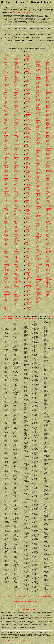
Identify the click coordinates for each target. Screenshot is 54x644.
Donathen (16, 122)
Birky (5, 152)
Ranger (38, 226)
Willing (47, 267)
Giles (15, 248)
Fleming (16, 192)
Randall (38, 224)
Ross (37, 266)
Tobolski (48, 168)
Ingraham (28, 121)
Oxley (38, 147)
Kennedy (28, 158)
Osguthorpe (39, 143)
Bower (5, 183)
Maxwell (28, 310)
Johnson (27, 141)
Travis (47, 182)
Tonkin (47, 173)
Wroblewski (49, 293)
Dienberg (16, 110)
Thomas (48, 160)
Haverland (28, 59)
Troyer (47, 187)
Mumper (38, 111)
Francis (16, 205)
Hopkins (27, 101)
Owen (38, 145)
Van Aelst (48, 201)
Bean (5, 125)
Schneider (38, 292)
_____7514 (4, 37)
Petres (38, 183)
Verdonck (48, 212)
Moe (37, 81)
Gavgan (16, 235)
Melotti (38, 64)
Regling (38, 233)
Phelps (38, 185)
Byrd (5, 226)
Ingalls (27, 119)
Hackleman (17, 289)
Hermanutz (28, 74)
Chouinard (6, 271)
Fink (15, 186)
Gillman (16, 251)
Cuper (15, 69)
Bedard (5, 130)
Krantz (27, 182)
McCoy (27, 268)
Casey (5, 247)
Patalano (38, 164)
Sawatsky (38, 287)
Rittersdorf (39, 248)
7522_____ (4, 40)
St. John (38, 282)
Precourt (38, 206)
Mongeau (38, 85)
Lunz (27, 262)
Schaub (38, 289)
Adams (5, 58)
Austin (5, 92)
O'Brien (38, 128)
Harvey (27, 54)
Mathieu (27, 303)
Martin (27, 299)
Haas (15, 287)
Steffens (48, 119)
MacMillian (28, 286)
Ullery (47, 195)
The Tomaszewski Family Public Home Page (18, 641)
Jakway (27, 126)
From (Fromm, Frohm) (18, 211)
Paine (37, 151)
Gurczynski (17, 284)
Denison (16, 101)
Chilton (5, 267)
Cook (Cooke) (7, 294)
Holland (27, 94)
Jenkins (27, 136)
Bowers (5, 185)
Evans (15, 171)
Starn (47, 113)
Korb (27, 178)
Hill (26, 87)
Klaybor (27, 169)
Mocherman (39, 78)
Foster (16, 199)
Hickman (28, 83)
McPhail (27, 278)
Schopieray (39, 295)
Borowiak (6, 174)
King (27, 162)
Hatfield (27, 57)
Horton (27, 105)
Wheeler (48, 255)
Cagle (5, 229)
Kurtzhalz (28, 192)
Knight (27, 170)
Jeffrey (27, 135)
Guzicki (16, 286)
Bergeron (6, 140)
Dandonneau (17, 80)
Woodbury (48, 287)
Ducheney (16, 139)
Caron (5, 242)
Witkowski (48, 276)
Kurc (27, 191)
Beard (5, 126)
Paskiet (38, 163)
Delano (16, 93)
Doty (15, 127)
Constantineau (7, 293)
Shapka (47, 67)
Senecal (48, 62)
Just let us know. (38, 619)
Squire (47, 106)
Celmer (5, 259)
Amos (5, 71)
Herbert (27, 72)
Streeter (48, 136)
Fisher (16, 191)
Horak (27, 102)
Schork (38, 296)
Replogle (38, 239)
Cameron (6, 235)
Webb (47, 239)
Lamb (27, 204)
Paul (37, 168)
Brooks (5, 200)
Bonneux (6, 170)
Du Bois (16, 138)
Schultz (38, 300)
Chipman (6, 268)
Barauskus (6, 110)
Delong (16, 96)
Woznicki (48, 291)
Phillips (38, 186)
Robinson (38, 257)
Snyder (47, 96)
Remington (39, 236)
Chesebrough (7, 265)
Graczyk (16, 268)
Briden (5, 198)
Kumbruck (28, 190)
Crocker (16, 63)
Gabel (15, 218)
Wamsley (48, 230)
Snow (47, 95)
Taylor (47, 152)
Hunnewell (28, 114)
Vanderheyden (49, 204)
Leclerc (27, 224)
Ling (27, 245)
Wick (47, 257)
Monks (38, 86)
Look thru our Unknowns (8, 317)
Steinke (47, 122)
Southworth (48, 100)
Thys (47, 166)
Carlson (6, 241)
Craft (5, 308)
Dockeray (16, 115)
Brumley (6, 208)
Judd (27, 145)
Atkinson (6, 88)
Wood (47, 286)
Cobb (5, 286)
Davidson (16, 83)
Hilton (27, 88)
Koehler (27, 173)
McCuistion (28, 269)
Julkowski (28, 147)
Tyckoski (48, 192)
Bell (5, 132)
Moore (38, 90)
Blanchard (6, 161)
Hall (15, 293)
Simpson (48, 87)
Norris (38, 127)
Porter (38, 202)
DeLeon (16, 95)
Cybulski (16, 71)
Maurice (27, 306)
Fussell (16, 217)
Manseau (28, 290)
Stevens (48, 123)
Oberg (38, 129)
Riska (37, 246)
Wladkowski (49, 280)
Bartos (5, 119)
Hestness (28, 79)
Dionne (16, 113)
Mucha (38, 107)
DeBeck (16, 87)
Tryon (47, 190)
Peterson (38, 181)
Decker (16, 89)
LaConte (27, 196)
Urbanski (48, 196)
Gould (16, 264)
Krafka (27, 180)
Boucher (6, 178)
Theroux (48, 157)
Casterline (6, 252)
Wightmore (48, 260)
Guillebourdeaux (18, 281)
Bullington (6, 217)
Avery (5, 93)
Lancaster (28, 207)
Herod (27, 75)
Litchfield (28, 249)
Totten (47, 175)
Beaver (5, 128)
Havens (27, 58)
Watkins (48, 237)
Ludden (27, 259)
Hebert (27, 66)
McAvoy (27, 264)
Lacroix (27, 197)
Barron (5, 117)
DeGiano (16, 92)
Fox (15, 203)
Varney (47, 211)
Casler (5, 248)
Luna (27, 260)
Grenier (16, 274)
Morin (38, 93)
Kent (27, 160)
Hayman (27, 62)
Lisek (27, 247)
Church (5, 276)
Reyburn (38, 240)
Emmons (16, 168)
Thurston (48, 165)
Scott (37, 301)
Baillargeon (6, 104)
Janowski (28, 131)
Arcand (5, 80)
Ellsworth (16, 165)
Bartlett (5, 118)
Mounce (38, 106)
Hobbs (27, 92)
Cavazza (6, 257)
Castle (5, 254)
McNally (28, 276)
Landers (27, 208)
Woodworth (48, 290)
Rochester (38, 258)
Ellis (15, 164)
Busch (5, 222)
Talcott (47, 149)
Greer (15, 273)
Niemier (38, 120)
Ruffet (38, 271)
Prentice (38, 209)
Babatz (5, 99)
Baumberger (7, 123)
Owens (38, 146)
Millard (38, 69)
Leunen (27, 238)
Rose (37, 262)
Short (47, 80)
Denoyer (16, 105)
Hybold (27, 115)
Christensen (6, 272)
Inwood (27, 122)
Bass (5, 122)
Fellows (16, 179)
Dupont (16, 149)
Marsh (27, 297)
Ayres (5, 96)
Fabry (15, 173)
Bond (5, 169)
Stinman (48, 127)
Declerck (16, 91)
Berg (5, 139)
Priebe (38, 210)
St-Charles (39, 278)
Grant (15, 269)
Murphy (38, 112)
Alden (5, 62)
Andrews (6, 76)
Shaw (47, 69)
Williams (48, 265)
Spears (47, 102)
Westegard (48, 251)
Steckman (48, 117)
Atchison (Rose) (6, 86)
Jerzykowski (28, 139)
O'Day (38, 130)
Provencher (39, 214)
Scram (38, 302)
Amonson (6, 70)
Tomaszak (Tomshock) (49, 170)
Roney (38, 261)
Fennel (16, 181)
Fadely (16, 174)
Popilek (38, 199)
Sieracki (48, 83)
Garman (16, 229)
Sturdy (47, 142)
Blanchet (6, 162)
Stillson (48, 126)
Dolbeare (16, 117)
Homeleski (28, 98)
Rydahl (38, 275)
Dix (15, 114)
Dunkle (16, 148)
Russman (38, 274)
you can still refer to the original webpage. (22, 12)
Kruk (27, 183)
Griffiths (16, 277)
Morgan (38, 91)
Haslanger (28, 55)
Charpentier (6, 264)
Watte (47, 238)
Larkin (27, 216)
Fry (15, 214)
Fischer (16, 188)
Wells (47, 244)
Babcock (6, 100)
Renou (38, 237)
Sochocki (48, 97)
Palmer (38, 154)
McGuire (28, 271)
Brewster (6, 196)
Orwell (38, 140)
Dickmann (16, 109)
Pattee (38, 166)
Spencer (48, 104)
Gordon (16, 261)
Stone (47, 128)
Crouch (16, 65)
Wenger (48, 247)
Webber (48, 241)
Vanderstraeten (49, 207)
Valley (47, 198)
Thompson (48, 161)
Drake (15, 130)
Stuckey (48, 140)
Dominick (16, 119)
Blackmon (6, 157)
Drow (15, 135)
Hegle (27, 67)
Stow (47, 131)
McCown (28, 267)
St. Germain (39, 279)
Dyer (15, 153)
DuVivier (16, 152)
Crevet (16, 61)
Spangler (48, 101)
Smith (47, 93)
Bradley (6, 188)
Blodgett (6, 168)
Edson (16, 156)
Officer (38, 133)
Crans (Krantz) (18, 58)
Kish (27, 166)
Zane (47, 300)
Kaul (27, 154)
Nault (37, 116)
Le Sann (27, 233)
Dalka (15, 78)
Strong (47, 139)
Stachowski (48, 109)
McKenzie (28, 273)
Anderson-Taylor (6, 74)
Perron (38, 179)
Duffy (15, 142)
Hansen (16, 298)
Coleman (6, 289)
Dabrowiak (17, 74)
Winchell (48, 271)
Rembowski (39, 235)
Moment (38, 84)
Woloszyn (48, 285)
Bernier (5, 143)
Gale (15, 221)
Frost (15, 213)
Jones (27, 144)
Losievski (28, 256)
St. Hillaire (39, 280)
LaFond (27, 201)
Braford (6, 190)
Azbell (5, 97)
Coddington (6, 287)
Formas (16, 195)
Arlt (5, 83)
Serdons (48, 63)
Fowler (16, 201)
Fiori (15, 187)
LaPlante (28, 212)
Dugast (16, 143)
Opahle (38, 137)
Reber (38, 232)
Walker (47, 225)
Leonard (27, 232)
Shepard (48, 72)
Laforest (27, 203)
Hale (15, 291)
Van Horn (48, 203)
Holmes (27, 97)
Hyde (27, 117)
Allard (5, 65)
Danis (15, 82)
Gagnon (16, 220)
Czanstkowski (17, 72)
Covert (5, 303)
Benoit (5, 138)
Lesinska (28, 234)
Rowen (38, 269)
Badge (5, 101)
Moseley (38, 100)
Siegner (48, 82)
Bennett (6, 136)
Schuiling (38, 299)
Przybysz (38, 216)
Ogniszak (38, 134)
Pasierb (38, 162)
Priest (37, 211)
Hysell (27, 118)
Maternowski (28, 302)
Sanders (38, 284)
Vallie (47, 199)
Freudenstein (17, 209)
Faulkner (16, 178)
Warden (48, 233)
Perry (37, 180)
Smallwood (48, 92)
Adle (5, 59)
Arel (5, 82)
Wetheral (48, 252)
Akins (5, 61)
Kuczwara (28, 187)
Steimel (48, 121)
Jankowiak (28, 128)
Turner (47, 191)
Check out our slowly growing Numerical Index (39, 597)
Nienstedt (38, 121)
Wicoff (47, 259)
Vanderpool (48, 205)
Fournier (16, 200)
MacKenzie (28, 284)
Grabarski (16, 267)
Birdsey (6, 149)
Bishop (5, 155)
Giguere (16, 246)
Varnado (48, 209)
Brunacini (6, 209)
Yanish (47, 294)
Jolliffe (27, 143)
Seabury (48, 61)
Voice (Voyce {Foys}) (49, 220)
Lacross (27, 199)
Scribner (38, 304)
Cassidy (6, 251)
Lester (27, 235)
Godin (16, 256)
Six (46, 89)
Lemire (27, 229)
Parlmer (38, 156)
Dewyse (16, 108)
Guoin (16, 282)
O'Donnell (39, 132)
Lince (27, 241)
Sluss (47, 91)
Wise (47, 274)
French (16, 208)
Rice (37, 243)
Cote (5, 299)
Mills (37, 73)
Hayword (28, 63)
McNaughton (28, 277)
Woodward (48, 289)
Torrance (48, 174)
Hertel (27, 78)
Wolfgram (48, 282)
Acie (5, 54)
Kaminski (28, 150)
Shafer (47, 66)
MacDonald (28, 282)
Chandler (6, 261)
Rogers (38, 259)
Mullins (38, 108)
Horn (27, 104)
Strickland (48, 138)
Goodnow (16, 259)
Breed (5, 192)
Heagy (27, 64)
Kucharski (28, 184)
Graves (16, 271)
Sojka (47, 99)
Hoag (27, 91)
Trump (47, 188)
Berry (5, 144)
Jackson (27, 123)
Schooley (38, 293)
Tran (47, 179)
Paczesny (38, 150)
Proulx (38, 213)
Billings (6, 147)
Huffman (28, 110)
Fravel (16, 207)
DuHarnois (17, 144)
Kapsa (27, 152)
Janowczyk (28, 130)
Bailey (5, 102)
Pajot (37, 153)
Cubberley (16, 67)
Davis (15, 84)
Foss (15, 198)
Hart (15, 304)
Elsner (16, 166)
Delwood (16, 99)
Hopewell (28, 100)
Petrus (38, 184)
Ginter (16, 252)
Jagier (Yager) (29, 124)
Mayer (27, 311)
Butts (5, 225)
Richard (38, 244)
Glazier (16, 255)
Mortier (38, 98)
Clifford (6, 284)
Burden (5, 218)
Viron (47, 216)
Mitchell (38, 77)
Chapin (5, 263)
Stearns (47, 115)
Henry (27, 71)
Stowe (47, 132)
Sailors (38, 276)
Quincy (38, 218)
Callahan (6, 233)
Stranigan (48, 134)
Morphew (38, 94)
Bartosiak (6, 121)
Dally (15, 79)
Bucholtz (6, 213)
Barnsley (6, 114)
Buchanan (6, 212)
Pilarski (38, 190)
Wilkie (47, 264)
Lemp (27, 230)
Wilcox (47, 261)
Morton (38, 99)
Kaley (27, 149)
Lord (27, 255)
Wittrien (48, 277)
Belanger (6, 131)
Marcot (27, 293)
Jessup (27, 140)
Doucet (16, 128)
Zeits (47, 302)
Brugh (5, 207)
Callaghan (6, 231)
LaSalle (27, 217)
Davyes (16, 85)
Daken (16, 75)
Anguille (6, 78)
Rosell (38, 263)
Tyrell (47, 194)
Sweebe (48, 144)
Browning (6, 205)
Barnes (5, 113)
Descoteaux (17, 106)
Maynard (38, 59)
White (47, 256)
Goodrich (16, 260)
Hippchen (28, 89)
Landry (27, 209)
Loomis (27, 254)
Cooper (5, 295)
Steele (47, 118)
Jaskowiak (28, 134)
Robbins (38, 252)
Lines (27, 243)
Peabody (38, 172)
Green (15, 272)
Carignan (6, 239)
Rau (37, 228)
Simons (47, 85)
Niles (37, 124)
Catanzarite (6, 256)
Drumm (16, 136)
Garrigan (16, 230)
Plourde (38, 197)
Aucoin (5, 91)
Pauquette (38, 170)
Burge (5, 221)
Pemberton (39, 175)
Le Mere (27, 228)
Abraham (6, 53)
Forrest (16, 196)
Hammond (17, 297)
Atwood (6, 89)
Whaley (48, 254)
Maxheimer (28, 307)
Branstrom (6, 191)
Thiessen (48, 158)
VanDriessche (49, 208)
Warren (47, 234)
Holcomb (28, 93)
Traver (47, 181)
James (27, 127)
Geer (15, 239)
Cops (5, 297)
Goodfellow (17, 257)
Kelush (27, 157)
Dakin (15, 76)
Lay (26, 221)
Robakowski (39, 250)
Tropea (47, 186)
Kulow (27, 188)
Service (47, 65)
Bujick (5, 216)
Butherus (6, 224)
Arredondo (6, 84)
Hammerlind (17, 295)
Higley (27, 85)
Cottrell (5, 300)
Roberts (38, 253)
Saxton (38, 288)
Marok (27, 295)
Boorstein (6, 171)
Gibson (16, 243)
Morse (38, 95)
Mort (37, 97)
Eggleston (16, 157)
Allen (5, 66)
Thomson (48, 164)
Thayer (47, 156)
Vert (47, 213)
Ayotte (5, 95)
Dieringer (16, 112)
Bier (5, 145)
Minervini (38, 76)
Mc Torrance (28, 281)
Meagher (38, 60)
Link (27, 246)
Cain (5, 230)
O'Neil (38, 136)
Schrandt (38, 297)
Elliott (16, 162)
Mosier (38, 102)
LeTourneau (28, 237)
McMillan (28, 275)
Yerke (47, 295)
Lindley (27, 242)
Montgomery (39, 87)
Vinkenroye (48, 214)
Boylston (6, 187)
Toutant (48, 177)
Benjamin (6, 135)
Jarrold (27, 132)
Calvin (5, 234)
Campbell (6, 237)
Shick (47, 78)
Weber (47, 242)
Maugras (27, 305)
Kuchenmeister (29, 186)
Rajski (38, 222)
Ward (47, 231)
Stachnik (48, 108)
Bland (5, 164)
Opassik (38, 138)
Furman (16, 216)
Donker (16, 123)
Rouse (38, 267)
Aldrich (5, 63)
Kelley (27, 156)
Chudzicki (6, 274)
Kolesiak (28, 175)
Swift (47, 145)
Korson (27, 179)
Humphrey (28, 113)
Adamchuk (6, 57)
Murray (38, 113)
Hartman (27, 51)
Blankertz (6, 165)
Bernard (6, 142)
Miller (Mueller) (38, 71)
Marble (27, 292)
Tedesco (48, 153)
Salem (38, 283)
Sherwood (48, 76)
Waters (47, 235)
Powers (38, 205)
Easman (16, 155)
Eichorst (16, 160)
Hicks (27, 84)
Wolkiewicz (48, 284)
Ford (15, 194)
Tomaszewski (49, 171)
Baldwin (6, 108)
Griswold (16, 278)
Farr (15, 175)
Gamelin (16, 222)
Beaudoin (6, 127)
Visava (47, 217)
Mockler (38, 80)
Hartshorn (28, 53)
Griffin (16, 276)
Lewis (27, 239)
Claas (5, 280)
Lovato (27, 258)
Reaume (38, 231)
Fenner (16, 182)
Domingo (16, 118)
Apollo (5, 79)
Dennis (16, 102)
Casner (5, 250)
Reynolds (38, 241)
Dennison (16, 104)
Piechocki (38, 189)
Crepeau (16, 59)
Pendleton (38, 176)
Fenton (16, 183)
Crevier (16, 62)
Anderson (6, 72)
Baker (5, 106)
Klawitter (28, 167)
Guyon (16, 285)
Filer (15, 185)
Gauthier (16, 234)
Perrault (38, 177)
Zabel (47, 299)
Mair (27, 289)
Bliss (5, 166)
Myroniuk (38, 115)
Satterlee (38, 286)
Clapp (5, 281)
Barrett (5, 115)
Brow (5, 201)
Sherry (47, 75)
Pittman (38, 193)
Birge (5, 151)
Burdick (6, 220)
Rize (37, 249)
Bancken (6, 109)
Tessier (47, 155)
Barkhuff (6, 112)
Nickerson (39, 119)
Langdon (28, 210)
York (47, 297)
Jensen (27, 137)
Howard (27, 107)
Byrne (5, 228)
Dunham (16, 147)
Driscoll (16, 134)
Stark (47, 112)
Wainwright (48, 224)
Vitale (47, 218)
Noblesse (38, 125)
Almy (5, 67)
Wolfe (47, 281)
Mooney (38, 89)
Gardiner (16, 225)
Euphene (16, 170)
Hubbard (27, 109)
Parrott (38, 160)
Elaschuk (16, 161)
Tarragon (48, 151)
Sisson (47, 88)
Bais (5, 105)
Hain (15, 290)
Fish (15, 190)
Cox (5, 304)
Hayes (27, 61)
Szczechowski (49, 148)
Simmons (48, 84)
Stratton (48, 135)
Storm (47, 130)
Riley (37, 245)
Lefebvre (28, 225)
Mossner (38, 103)
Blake (5, 160)
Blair (5, 158)
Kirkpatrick (28, 165)
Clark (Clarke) (7, 282)
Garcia (16, 224)
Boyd (5, 186)
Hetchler (27, 80)
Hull (26, 111)
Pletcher (38, 196)
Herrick (27, 76)
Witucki (48, 278)
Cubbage (16, 66)
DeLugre (16, 97)
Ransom (38, 227)
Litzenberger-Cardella (29, 250)
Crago (5, 306)
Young (47, 298)
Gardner (16, 226)
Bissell (5, 156)
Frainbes (16, 204)
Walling (48, 228)
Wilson (47, 269)
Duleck (16, 145)
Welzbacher (48, 246)
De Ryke (16, 88)
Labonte (27, 193)
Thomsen (48, 162)
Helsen (27, 68)
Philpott (38, 188)
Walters (47, 229)
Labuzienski (28, 195)
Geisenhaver (17, 241)
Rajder (38, 220)
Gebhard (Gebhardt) (17, 237)
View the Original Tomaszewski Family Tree (27, 609)
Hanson (16, 299)
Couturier (6, 302)
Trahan (47, 178)
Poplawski (39, 201)
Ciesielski (6, 278)
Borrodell (6, 177)
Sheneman (48, 71)
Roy (37, 270)
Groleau (16, 280)
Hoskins (27, 106)
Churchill (6, 277)
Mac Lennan (28, 285)
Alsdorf (5, 69)
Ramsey (38, 223)
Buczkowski (7, 214)
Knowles (28, 171)
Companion (6, 291)
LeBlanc (27, 222)
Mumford (38, 110)
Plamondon (39, 194)
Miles (37, 68)
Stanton (48, 110)
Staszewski (48, 114)
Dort (15, 126)
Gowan (16, 265)
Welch (47, 243)
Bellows (6, 134)
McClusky (28, 265)
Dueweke (16, 140)
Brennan (6, 194)
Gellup (16, 242)
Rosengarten (39, 265)
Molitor (38, 82)
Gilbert (16, 247)
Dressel (16, 132)
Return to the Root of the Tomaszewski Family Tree (27, 601)
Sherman (48, 74)
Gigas (15, 244)
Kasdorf (27, 153)
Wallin (47, 226)
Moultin (38, 104)
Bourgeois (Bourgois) (6, 180)
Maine (27, 288)
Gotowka (16, 263)
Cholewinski (7, 269)
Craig (5, 310)
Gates (15, 231)
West (47, 250)
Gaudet (16, 233)
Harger (16, 300)
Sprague (48, 105)
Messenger (39, 65)
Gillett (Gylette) (18, 250)
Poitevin (38, 198)
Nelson (38, 117)
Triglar (47, 185)
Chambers (6, 260)
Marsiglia (28, 298)
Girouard (16, 254)
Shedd (47, 70)
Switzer (48, 147)
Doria (15, 125)
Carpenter (6, 243)
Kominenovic (29, 177)
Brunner (6, 211)
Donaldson (17, 121)
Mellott (38, 63)
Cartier (5, 246)
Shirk (47, 79)
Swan (47, 143)
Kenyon (27, 161)
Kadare (27, 148)
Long (27, 252)
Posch (38, 203)
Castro (5, 255)
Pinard (38, 192)
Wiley (47, 263)
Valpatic (48, 200)
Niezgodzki (39, 123)
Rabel (38, 219)
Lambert (27, 205)
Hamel (16, 294)
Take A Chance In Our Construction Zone (13, 597)
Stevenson (48, 125)
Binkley (6, 148)
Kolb (27, 174)
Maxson (27, 308)
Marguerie (28, 294)
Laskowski (28, 219)
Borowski (6, 175)
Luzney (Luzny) (29, 263)
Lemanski (28, 226)
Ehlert (15, 158)
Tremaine (48, 183)
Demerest (16, 100)
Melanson (38, 61)
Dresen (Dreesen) (18, 131)
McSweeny (28, 280)
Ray (37, 229)
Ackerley (6, 55)
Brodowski (6, 199)
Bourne (5, 182)
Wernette (48, 248)
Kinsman (28, 164)
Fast (15, 177)
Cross (5, 307)
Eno (15, 169)
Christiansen (7, 273)
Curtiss (16, 70)
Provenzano (39, 215)
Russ (37, 272)
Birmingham (7, 153)
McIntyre (28, 272)
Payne (38, 171)
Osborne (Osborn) (38, 142)
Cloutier (6, 285)
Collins (5, 290)
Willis (47, 268)
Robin (38, 256)
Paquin (38, 155)
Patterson (38, 167)
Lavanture (28, 220)
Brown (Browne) (6, 203)
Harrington (17, 302)
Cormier (6, 298)
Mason (27, 301)
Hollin (27, 96)
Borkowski (6, 173)
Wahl (47, 222)
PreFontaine (39, 207)
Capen (5, 238)
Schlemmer (39, 291)
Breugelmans (7, 195)
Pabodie (38, 149)
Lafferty (27, 200)
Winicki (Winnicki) (48, 272)
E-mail (22, 614)
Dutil (15, 151)
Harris (16, 303)
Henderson (28, 70)
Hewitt (27, 81)
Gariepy (16, 228)
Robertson (39, 254)
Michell (38, 67)
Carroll (5, 244)
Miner (38, 74)
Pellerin (38, 173)
